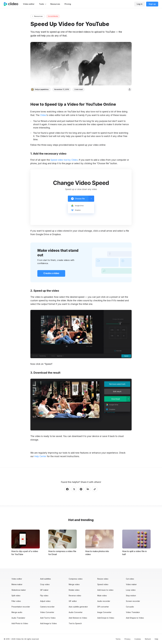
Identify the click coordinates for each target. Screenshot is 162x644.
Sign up (152, 4)
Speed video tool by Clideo (64, 160)
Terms (118, 639)
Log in (140, 4)
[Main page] (12, 4)
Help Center (40, 456)
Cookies (138, 639)
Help (156, 639)
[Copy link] (95, 489)
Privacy (127, 639)
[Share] (130, 89)
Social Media (53, 16)
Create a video (51, 273)
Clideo (43, 115)
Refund (148, 639)
